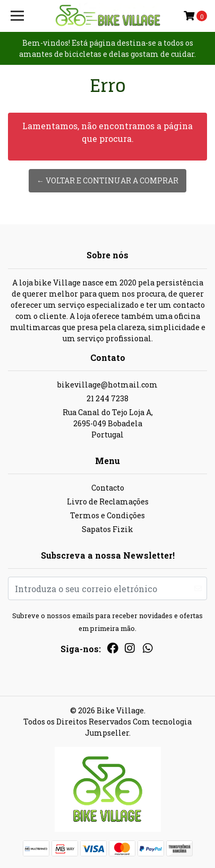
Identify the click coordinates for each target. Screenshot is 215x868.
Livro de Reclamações (108, 502)
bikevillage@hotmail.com (107, 385)
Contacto (108, 488)
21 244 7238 (107, 398)
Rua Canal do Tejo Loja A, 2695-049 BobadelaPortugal (108, 423)
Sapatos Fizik (107, 529)
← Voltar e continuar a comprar (107, 180)
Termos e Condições (107, 515)
